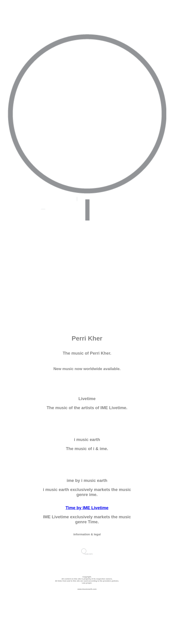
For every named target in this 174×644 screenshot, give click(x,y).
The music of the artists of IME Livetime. (87, 408)
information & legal (87, 534)
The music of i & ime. (87, 449)
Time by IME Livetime (87, 508)
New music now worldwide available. (87, 369)
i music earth (87, 440)
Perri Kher (87, 338)
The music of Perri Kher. (87, 353)
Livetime (87, 399)
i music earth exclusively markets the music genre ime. (87, 492)
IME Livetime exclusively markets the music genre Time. (87, 519)
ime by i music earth (87, 480)
